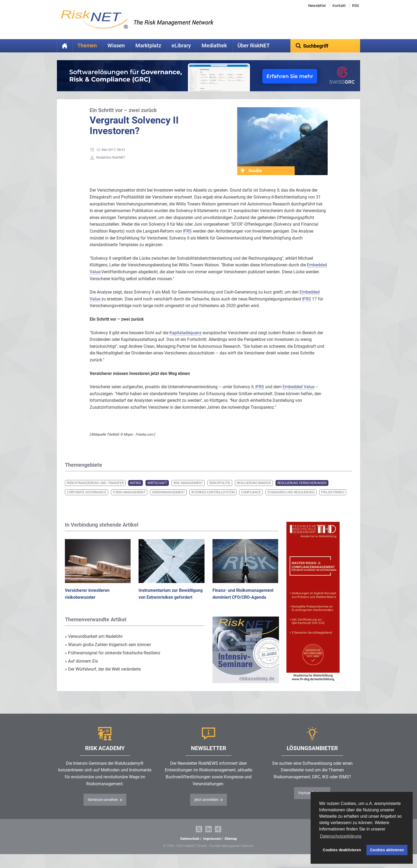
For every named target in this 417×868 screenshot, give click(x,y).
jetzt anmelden (207, 808)
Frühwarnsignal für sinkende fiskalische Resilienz (113, 661)
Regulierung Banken (254, 491)
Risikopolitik (220, 491)
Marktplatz (148, 46)
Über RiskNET (254, 46)
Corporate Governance (87, 501)
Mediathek (214, 46)
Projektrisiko (333, 501)
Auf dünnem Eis (81, 669)
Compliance (251, 501)
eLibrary (181, 46)
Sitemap (231, 847)
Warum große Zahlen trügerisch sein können (108, 653)
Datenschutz (190, 847)
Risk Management (188, 491)
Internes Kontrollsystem (213, 501)
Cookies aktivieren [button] (387, 850)
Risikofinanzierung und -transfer (95, 491)
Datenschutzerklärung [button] (341, 836)
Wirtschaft (157, 491)
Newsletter (317, 6)
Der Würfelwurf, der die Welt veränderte (103, 677)
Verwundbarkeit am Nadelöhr (94, 645)
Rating (135, 491)
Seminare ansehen (103, 808)
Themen (87, 46)
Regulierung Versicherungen (302, 491)
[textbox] (325, 46)
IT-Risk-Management (129, 501)
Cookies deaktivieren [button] (342, 850)
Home (65, 46)
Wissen (116, 46)
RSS (355, 6)
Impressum (212, 847)
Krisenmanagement (168, 501)
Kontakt (339, 6)
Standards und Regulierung (291, 501)
